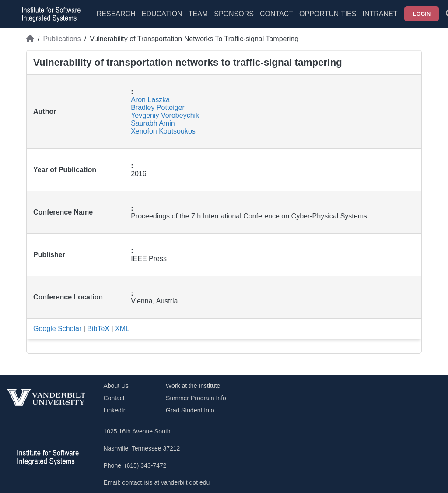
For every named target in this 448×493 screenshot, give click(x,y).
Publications (62, 39)
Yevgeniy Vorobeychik (165, 115)
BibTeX (98, 329)
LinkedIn (115, 410)
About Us (116, 386)
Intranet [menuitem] (380, 14)
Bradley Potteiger (158, 107)
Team (198, 14)
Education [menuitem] (162, 14)
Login (422, 14)
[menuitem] (198, 19)
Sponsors (234, 14)
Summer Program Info (196, 398)
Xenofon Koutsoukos (163, 131)
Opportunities (328, 14)
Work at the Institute (193, 386)
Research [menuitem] (116, 14)
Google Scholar (57, 329)
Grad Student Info (190, 410)
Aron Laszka (150, 100)
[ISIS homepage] (49, 14)
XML (122, 329)
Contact (276, 14)
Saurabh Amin (153, 123)
